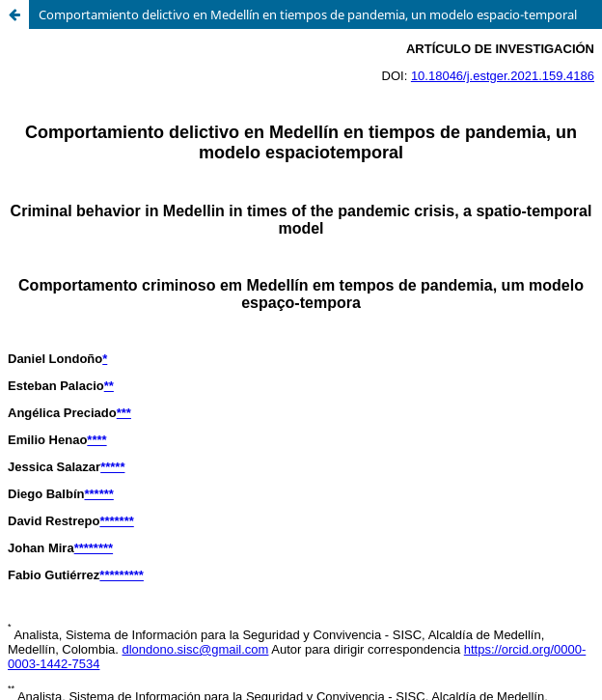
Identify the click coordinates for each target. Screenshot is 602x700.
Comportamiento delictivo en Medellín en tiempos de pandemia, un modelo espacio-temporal (308, 14)
